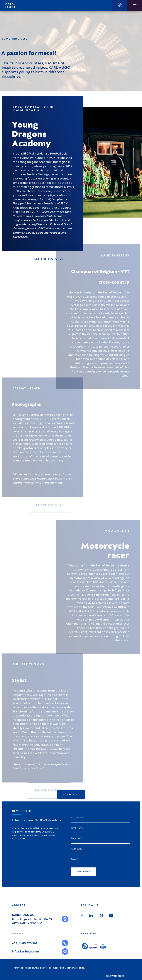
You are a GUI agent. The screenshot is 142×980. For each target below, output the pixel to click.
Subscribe (84, 872)
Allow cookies (115, 976)
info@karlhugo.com (26, 951)
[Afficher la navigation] (135, 6)
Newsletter (71, 794)
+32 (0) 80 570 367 (25, 943)
